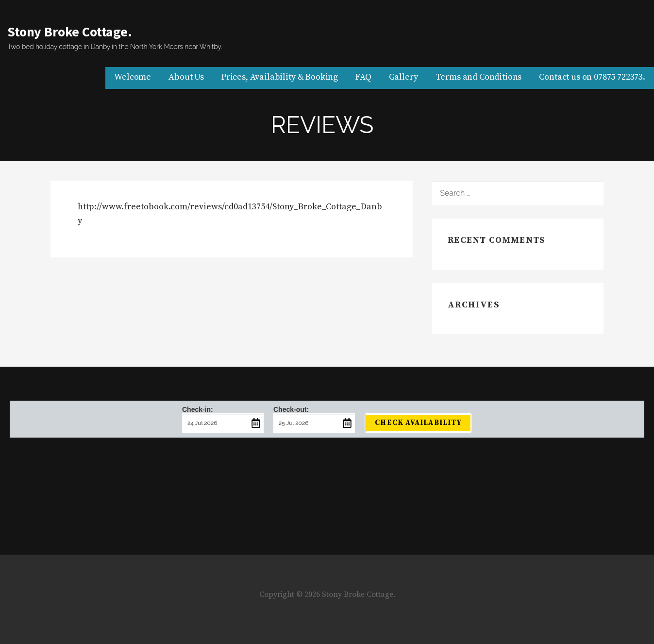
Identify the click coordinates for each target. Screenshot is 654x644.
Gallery (403, 77)
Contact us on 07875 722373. (592, 77)
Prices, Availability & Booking (280, 77)
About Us (186, 77)
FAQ (363, 77)
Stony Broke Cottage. (70, 32)
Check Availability (418, 423)
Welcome (133, 77)
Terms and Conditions (479, 77)
